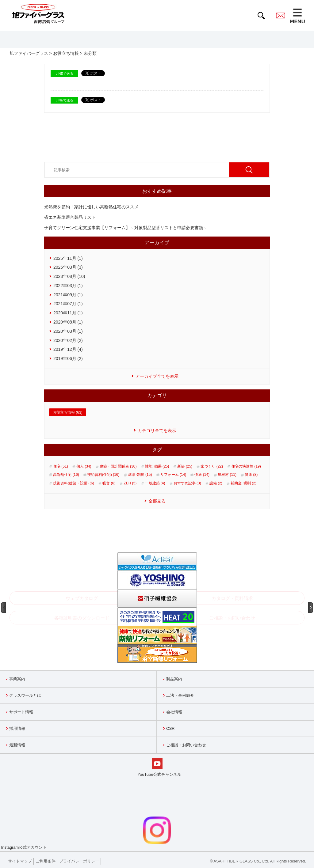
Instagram (85, 833)
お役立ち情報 (66, 53)
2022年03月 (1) (68, 286)
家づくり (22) (212, 466)
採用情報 (17, 728)
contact (281, 16)
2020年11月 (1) (68, 313)
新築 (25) (185, 466)
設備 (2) (216, 483)
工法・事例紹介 (180, 695)
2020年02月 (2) (68, 340)
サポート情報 (21, 712)
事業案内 (17, 679)
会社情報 (174, 712)
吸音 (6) (109, 483)
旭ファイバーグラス (29, 53)
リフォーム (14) (173, 475)
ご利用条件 (46, 861)
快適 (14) (202, 475)
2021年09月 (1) (68, 295)
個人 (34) (84, 466)
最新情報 (17, 745)
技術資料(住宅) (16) (103, 475)
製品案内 (174, 679)
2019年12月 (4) (68, 349)
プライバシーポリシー (79, 861)
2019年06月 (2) (68, 358)
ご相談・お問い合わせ (186, 745)
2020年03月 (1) (68, 331)
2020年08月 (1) (68, 322)
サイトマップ (20, 861)
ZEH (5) (130, 483)
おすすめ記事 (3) (187, 483)
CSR (170, 728)
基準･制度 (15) (140, 475)
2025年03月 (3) (68, 267)
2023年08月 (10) (69, 276)
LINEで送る (64, 74)
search (261, 16)
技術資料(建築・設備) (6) (74, 483)
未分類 (90, 53)
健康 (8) (251, 475)
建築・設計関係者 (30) (118, 466)
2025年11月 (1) (68, 258)
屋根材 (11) (227, 475)
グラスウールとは (25, 695)
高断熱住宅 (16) (66, 475)
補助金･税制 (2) (243, 483)
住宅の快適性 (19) (246, 466)
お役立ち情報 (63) (68, 412)
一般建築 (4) (155, 483)
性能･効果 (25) (157, 466)
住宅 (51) (61, 466)
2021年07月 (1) (68, 304)
